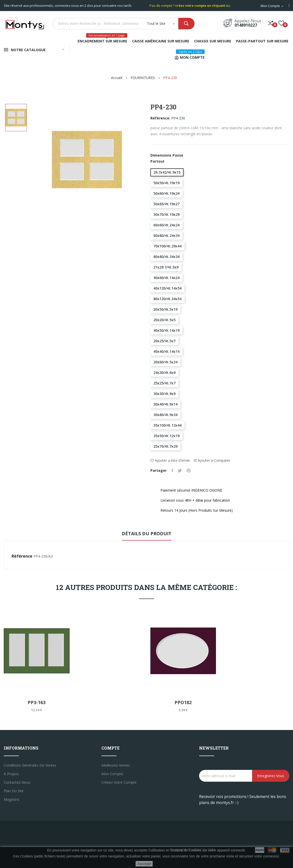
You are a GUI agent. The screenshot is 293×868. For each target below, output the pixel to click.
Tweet (181, 471)
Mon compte (112, 774)
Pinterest (190, 471)
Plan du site (14, 791)
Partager (173, 471)
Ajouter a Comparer (212, 460)
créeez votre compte (119, 782)
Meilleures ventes (116, 765)
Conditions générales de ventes (30, 765)
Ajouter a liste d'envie (170, 460)
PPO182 (183, 702)
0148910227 (246, 25)
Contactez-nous (17, 782)
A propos (11, 774)
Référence (22, 556)
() (281, 23)
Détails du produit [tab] (147, 533)
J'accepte (144, 864)
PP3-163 (37, 702)
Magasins (12, 799)
